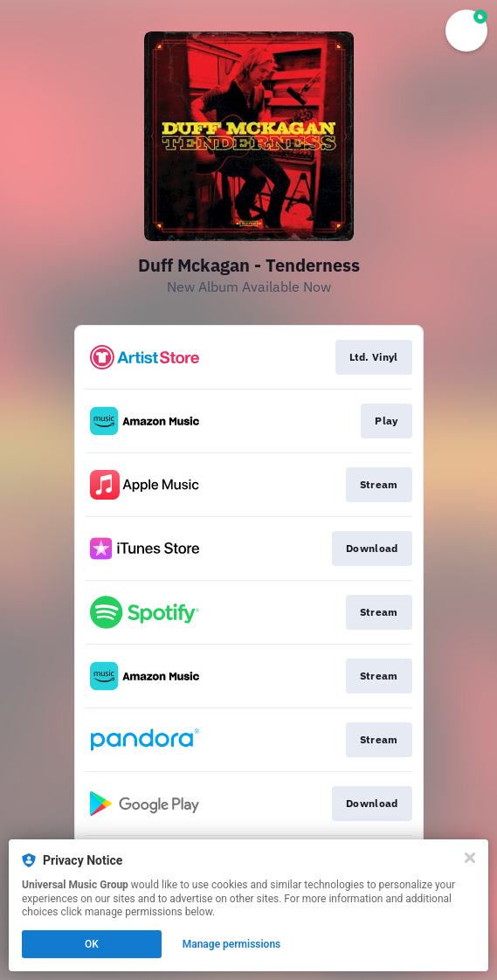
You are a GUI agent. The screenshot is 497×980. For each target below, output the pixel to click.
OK (92, 944)
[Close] (470, 858)
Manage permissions (232, 944)
